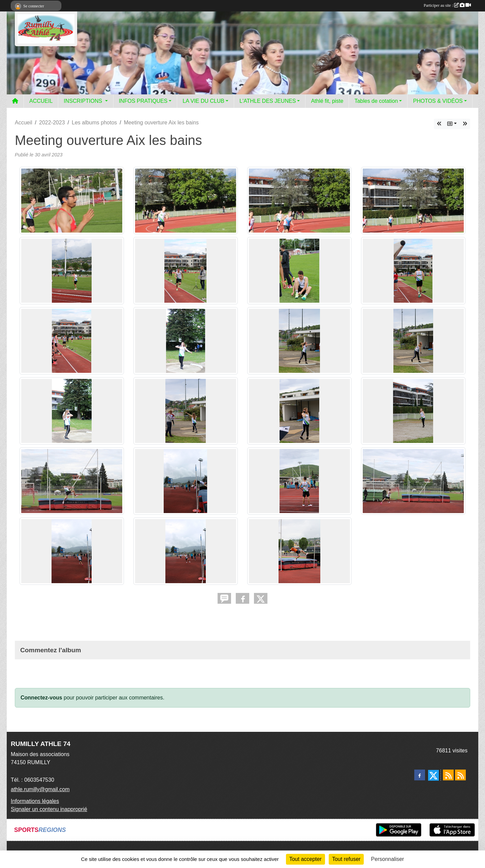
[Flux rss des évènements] (460, 775)
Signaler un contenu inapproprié (49, 809)
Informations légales (35, 801)
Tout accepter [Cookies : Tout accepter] (305, 859)
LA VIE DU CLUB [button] (203, 101)
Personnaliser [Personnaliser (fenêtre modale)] (388, 859)
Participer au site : (447, 5)
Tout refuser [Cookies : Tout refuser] (346, 859)
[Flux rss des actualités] (448, 775)
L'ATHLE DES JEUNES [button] (268, 101)
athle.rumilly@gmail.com (40, 789)
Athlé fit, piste (327, 101)
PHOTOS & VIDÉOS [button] (438, 101)
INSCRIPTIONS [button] (84, 101)
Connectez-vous (41, 698)
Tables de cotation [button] (376, 101)
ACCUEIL (41, 101)
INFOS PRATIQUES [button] (143, 101)
